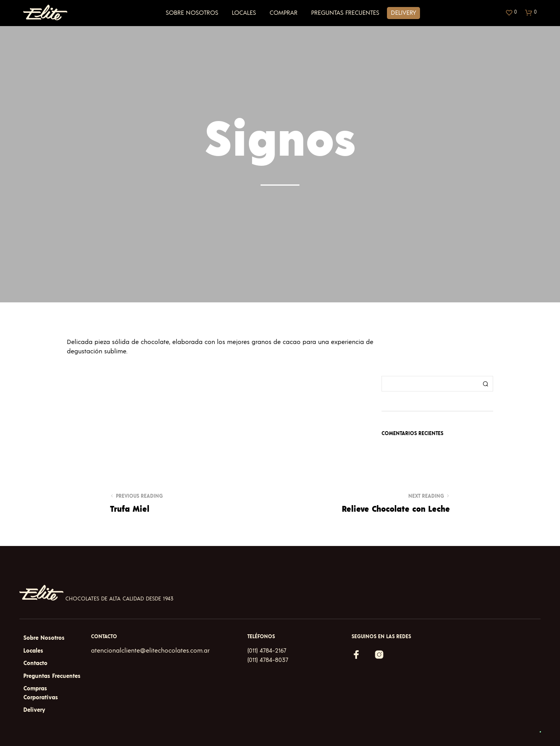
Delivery (403, 13)
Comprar (283, 13)
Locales (244, 13)
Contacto (35, 663)
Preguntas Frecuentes (345, 13)
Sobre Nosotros (192, 13)
